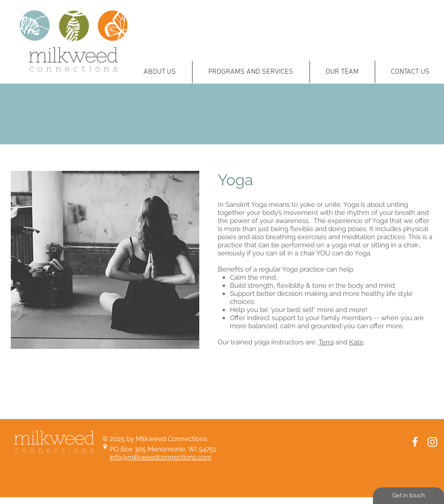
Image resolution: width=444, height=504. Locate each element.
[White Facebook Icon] (415, 442)
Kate (356, 342)
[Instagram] (433, 442)
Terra (326, 342)
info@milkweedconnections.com (161, 457)
